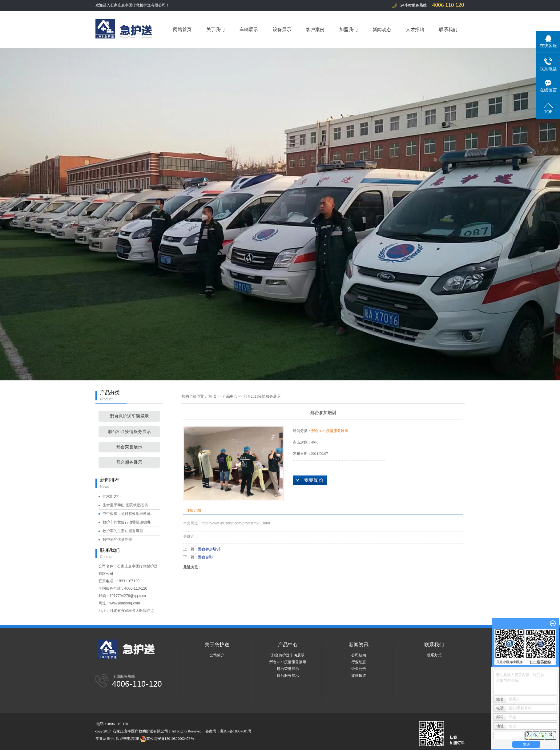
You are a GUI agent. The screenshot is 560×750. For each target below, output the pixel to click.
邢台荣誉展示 (129, 447)
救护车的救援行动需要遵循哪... (128, 522)
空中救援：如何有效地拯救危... (128, 514)
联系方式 (434, 655)
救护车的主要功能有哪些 (123, 531)
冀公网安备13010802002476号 (167, 739)
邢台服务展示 (129, 462)
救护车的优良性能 (117, 539)
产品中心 (230, 396)
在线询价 (310, 480)
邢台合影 (205, 557)
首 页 (213, 396)
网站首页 (182, 29)
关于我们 (216, 29)
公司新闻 (359, 655)
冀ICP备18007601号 (236, 731)
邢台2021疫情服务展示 (129, 432)
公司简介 (217, 655)
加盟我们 (348, 29)
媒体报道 (359, 676)
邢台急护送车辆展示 (129, 416)
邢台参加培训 (209, 549)
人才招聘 (415, 29)
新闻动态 (382, 29)
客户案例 (315, 29)
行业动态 (359, 662)
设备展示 (282, 29)
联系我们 (448, 29)
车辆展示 (249, 29)
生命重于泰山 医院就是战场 (125, 505)
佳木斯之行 (112, 496)
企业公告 (359, 669)
